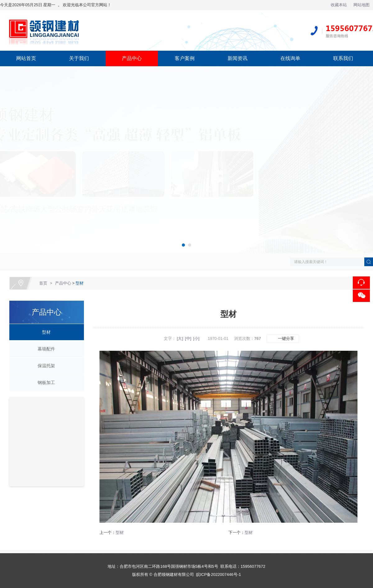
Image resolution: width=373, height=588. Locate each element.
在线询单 (290, 58)
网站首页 (26, 58)
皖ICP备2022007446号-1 (219, 574)
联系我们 (343, 58)
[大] (180, 338)
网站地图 (361, 5)
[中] (188, 338)
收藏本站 (339, 5)
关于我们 (79, 58)
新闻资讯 (237, 58)
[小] (196, 338)
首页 (43, 283)
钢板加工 (44, 382)
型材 (80, 283)
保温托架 (44, 366)
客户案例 (185, 58)
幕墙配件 (44, 349)
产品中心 (132, 58)
